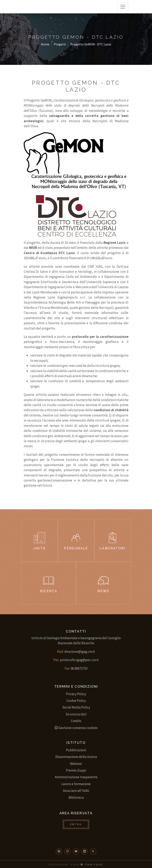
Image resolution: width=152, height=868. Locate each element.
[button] (59, 851)
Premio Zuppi (76, 770)
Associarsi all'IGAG (76, 791)
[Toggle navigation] (123, 7)
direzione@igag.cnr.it (80, 652)
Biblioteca (76, 797)
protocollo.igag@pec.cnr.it (79, 660)
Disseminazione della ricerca (76, 757)
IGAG (99, 865)
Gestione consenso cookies (76, 728)
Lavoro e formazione (76, 784)
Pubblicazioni (76, 750)
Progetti (60, 44)
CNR (89, 865)
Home (45, 44)
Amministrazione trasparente (76, 777)
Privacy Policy (76, 694)
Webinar (76, 764)
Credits (76, 721)
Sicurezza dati (76, 714)
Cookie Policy (76, 701)
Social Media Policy (76, 707)
